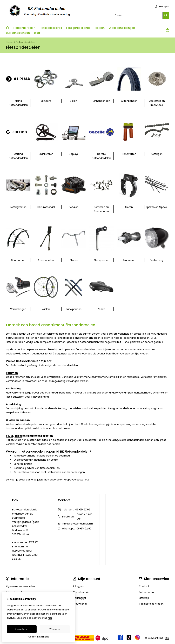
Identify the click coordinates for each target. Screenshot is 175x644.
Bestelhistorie (81, 592)
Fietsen (100, 28)
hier (50, 618)
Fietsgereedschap (78, 28)
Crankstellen (46, 154)
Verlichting (157, 260)
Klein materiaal (46, 207)
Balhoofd (46, 101)
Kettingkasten (18, 207)
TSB (167, 638)
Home (10, 42)
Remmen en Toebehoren (101, 209)
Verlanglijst (80, 598)
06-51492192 (83, 510)
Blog (37, 33)
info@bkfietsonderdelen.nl (78, 524)
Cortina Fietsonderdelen (18, 156)
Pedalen (74, 207)
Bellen (74, 101)
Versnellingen (18, 309)
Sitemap (144, 598)
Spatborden (18, 260)
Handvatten (129, 154)
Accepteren (22, 629)
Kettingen (157, 154)
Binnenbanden (101, 101)
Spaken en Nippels (157, 207)
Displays (74, 154)
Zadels (101, 309)
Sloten (129, 207)
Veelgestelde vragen (151, 604)
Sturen (74, 260)
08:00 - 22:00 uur (85, 517)
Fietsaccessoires (51, 28)
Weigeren (55, 629)
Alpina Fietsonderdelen (18, 103)
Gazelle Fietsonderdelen (101, 156)
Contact (144, 586)
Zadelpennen (74, 309)
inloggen (162, 7)
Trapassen (129, 260)
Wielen (46, 309)
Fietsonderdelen (24, 28)
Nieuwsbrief (80, 604)
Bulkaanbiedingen (18, 33)
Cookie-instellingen (39, 637)
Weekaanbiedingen (122, 28)
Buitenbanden (129, 101)
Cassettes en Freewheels (157, 103)
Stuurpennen (101, 260)
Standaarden (46, 260)
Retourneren (146, 592)
